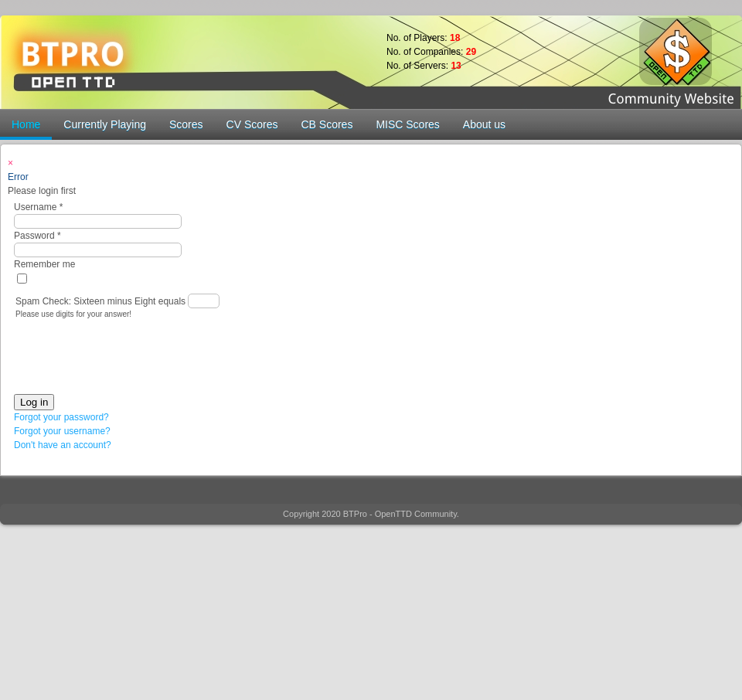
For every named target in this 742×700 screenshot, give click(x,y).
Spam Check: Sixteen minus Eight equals (102, 301)
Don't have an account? (63, 445)
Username (38, 207)
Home (26, 124)
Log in (34, 402)
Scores (186, 124)
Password (37, 236)
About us (484, 124)
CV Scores (252, 124)
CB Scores (327, 124)
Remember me (44, 264)
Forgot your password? (61, 417)
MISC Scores (407, 124)
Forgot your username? (62, 431)
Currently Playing (105, 124)
